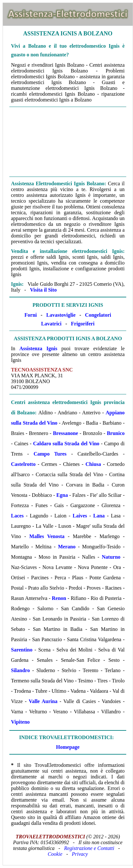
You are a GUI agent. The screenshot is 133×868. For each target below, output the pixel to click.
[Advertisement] (68, 142)
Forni (31, 315)
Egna (62, 495)
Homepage (68, 747)
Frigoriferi (83, 324)
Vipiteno (20, 722)
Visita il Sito (43, 290)
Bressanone (66, 433)
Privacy (80, 854)
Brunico (116, 433)
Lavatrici (51, 324)
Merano (67, 547)
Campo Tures (50, 454)
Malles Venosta (47, 536)
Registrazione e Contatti (89, 848)
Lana (99, 516)
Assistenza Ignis (38, 348)
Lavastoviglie (61, 315)
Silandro (20, 670)
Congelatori (98, 315)
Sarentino (22, 650)
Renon (59, 598)
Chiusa (93, 464)
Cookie (55, 854)
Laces (17, 516)
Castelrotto (23, 464)
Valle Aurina (43, 701)
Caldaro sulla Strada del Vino (66, 444)
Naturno (111, 557)
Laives (80, 516)
